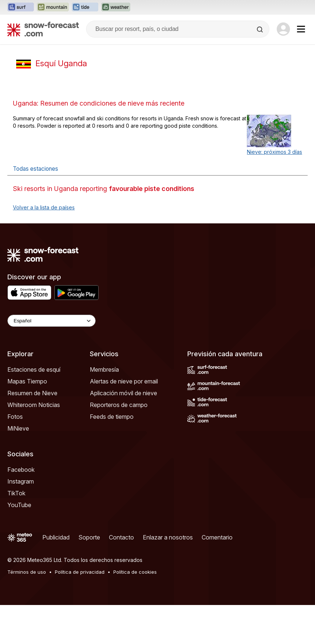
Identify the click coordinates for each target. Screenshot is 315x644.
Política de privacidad (80, 572)
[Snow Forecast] (43, 29)
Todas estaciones (36, 169)
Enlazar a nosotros (168, 537)
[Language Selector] (52, 321)
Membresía (104, 369)
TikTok (16, 493)
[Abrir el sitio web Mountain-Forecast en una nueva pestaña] (53, 7)
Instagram (21, 481)
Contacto (121, 537)
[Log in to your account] (283, 29)
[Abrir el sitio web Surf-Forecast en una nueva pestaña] (21, 7)
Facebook (21, 470)
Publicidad (56, 537)
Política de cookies (135, 572)
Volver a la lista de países (44, 207)
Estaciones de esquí (34, 369)
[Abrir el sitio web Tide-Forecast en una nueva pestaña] (85, 7)
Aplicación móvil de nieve (123, 393)
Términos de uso (27, 572)
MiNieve (18, 428)
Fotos (15, 417)
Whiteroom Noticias (34, 405)
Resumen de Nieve (32, 393)
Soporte (89, 537)
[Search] (261, 29)
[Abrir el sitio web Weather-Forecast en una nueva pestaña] (116, 7)
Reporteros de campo (119, 405)
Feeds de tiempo (112, 417)
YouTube (19, 505)
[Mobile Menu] (301, 29)
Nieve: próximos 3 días (275, 152)
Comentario (217, 537)
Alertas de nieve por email (124, 381)
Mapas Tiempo (27, 381)
